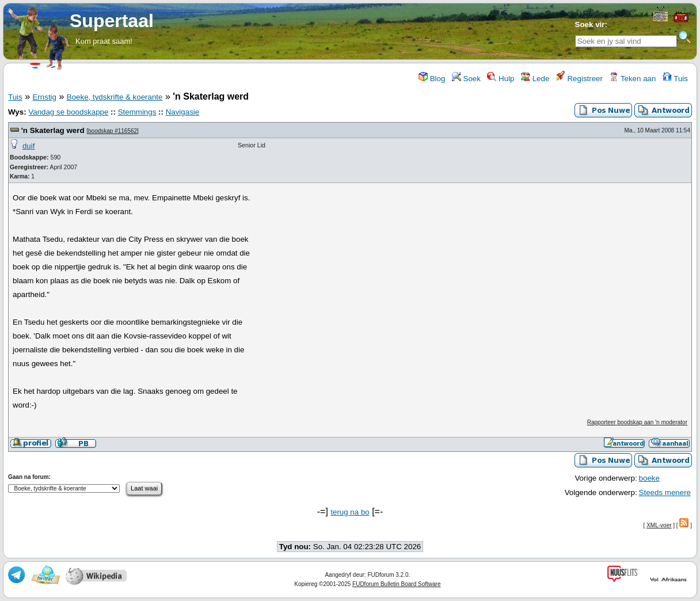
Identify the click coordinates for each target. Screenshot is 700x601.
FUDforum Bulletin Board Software (396, 584)
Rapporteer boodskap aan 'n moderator (637, 422)
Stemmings (137, 112)
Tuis (675, 79)
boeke (649, 478)
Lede (535, 79)
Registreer (579, 79)
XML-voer (659, 525)
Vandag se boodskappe (68, 112)
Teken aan (632, 79)
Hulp (501, 79)
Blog (432, 79)
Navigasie (183, 112)
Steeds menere (665, 492)
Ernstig (44, 97)
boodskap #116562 (113, 131)
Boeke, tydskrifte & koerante (115, 97)
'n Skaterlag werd (53, 130)
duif (29, 146)
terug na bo (350, 512)
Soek (466, 79)
